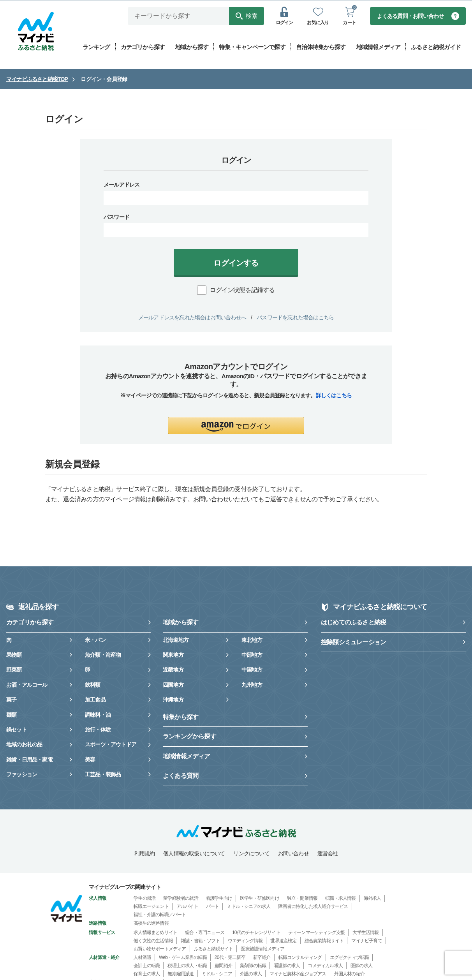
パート (213, 907)
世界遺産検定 (283, 941)
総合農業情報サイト (324, 941)
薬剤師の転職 (253, 966)
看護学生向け (219, 899)
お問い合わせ (293, 854)
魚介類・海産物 (103, 655)
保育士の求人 (147, 974)
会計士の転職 (147, 966)
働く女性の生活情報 (153, 941)
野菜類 (14, 670)
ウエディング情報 (245, 941)
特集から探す (181, 717)
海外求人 (372, 899)
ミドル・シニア (217, 974)
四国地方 (173, 685)
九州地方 (252, 685)
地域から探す (181, 623)
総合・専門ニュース (205, 933)
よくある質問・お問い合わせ (410, 16)
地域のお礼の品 (24, 745)
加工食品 (95, 700)
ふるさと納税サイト (214, 949)
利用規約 (145, 854)
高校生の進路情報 (151, 924)
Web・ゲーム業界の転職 (183, 958)
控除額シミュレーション (353, 642)
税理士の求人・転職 (187, 966)
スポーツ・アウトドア (111, 745)
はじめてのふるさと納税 (353, 623)
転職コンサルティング (300, 958)
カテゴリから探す (30, 623)
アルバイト (187, 907)
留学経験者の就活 (181, 899)
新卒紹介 (262, 958)
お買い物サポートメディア (160, 949)
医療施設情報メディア (262, 949)
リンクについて (251, 854)
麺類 (11, 715)
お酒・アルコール (27, 685)
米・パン (95, 640)
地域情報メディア (187, 757)
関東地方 (173, 655)
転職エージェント (151, 907)
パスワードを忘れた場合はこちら (295, 318)
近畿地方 (173, 670)
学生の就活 (144, 899)
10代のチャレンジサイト (256, 933)
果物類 (14, 655)
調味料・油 (98, 715)
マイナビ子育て (366, 941)
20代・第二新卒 (230, 958)
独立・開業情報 (302, 899)
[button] (236, 426)
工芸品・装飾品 (103, 775)
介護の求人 (251, 974)
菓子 (11, 700)
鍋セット (17, 730)
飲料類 (93, 685)
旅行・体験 (98, 730)
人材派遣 (142, 958)
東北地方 (252, 640)
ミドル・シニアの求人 (248, 907)
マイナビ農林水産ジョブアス (298, 974)
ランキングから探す (189, 737)
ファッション (22, 775)
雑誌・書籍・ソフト (200, 941)
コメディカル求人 (325, 966)
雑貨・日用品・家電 (29, 760)
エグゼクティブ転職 (350, 958)
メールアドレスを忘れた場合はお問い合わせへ (192, 318)
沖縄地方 (173, 700)
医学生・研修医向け (260, 899)
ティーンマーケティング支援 (317, 933)
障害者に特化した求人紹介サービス (313, 907)
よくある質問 (181, 776)
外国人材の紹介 (349, 974)
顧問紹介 (223, 966)
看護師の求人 (287, 966)
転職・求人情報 (340, 899)
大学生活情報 (365, 933)
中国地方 (252, 670)
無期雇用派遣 (181, 974)
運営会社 (328, 854)
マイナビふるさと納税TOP (37, 79)
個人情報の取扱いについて (194, 854)
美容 (90, 760)
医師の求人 (361, 966)
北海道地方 (176, 640)
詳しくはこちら (334, 396)
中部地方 (252, 655)
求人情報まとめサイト (155, 933)
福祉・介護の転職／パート (160, 915)
